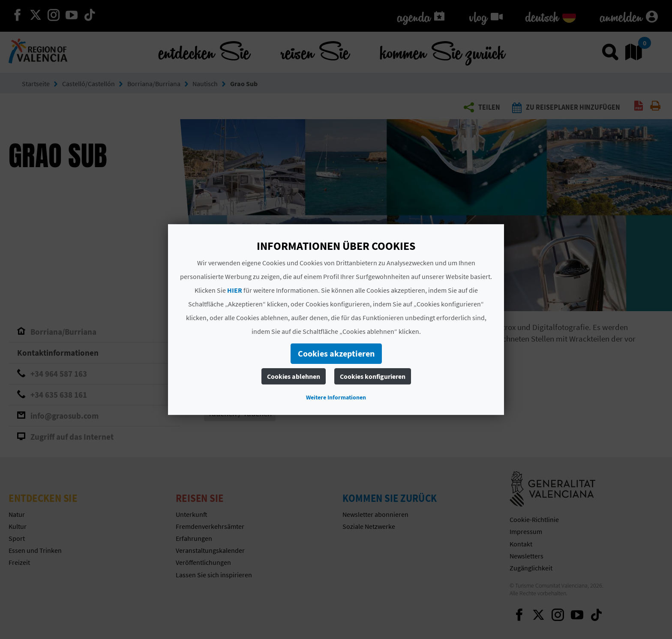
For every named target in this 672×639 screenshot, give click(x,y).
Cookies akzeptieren (336, 353)
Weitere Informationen (336, 397)
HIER (235, 290)
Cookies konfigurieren (373, 376)
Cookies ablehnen (294, 376)
